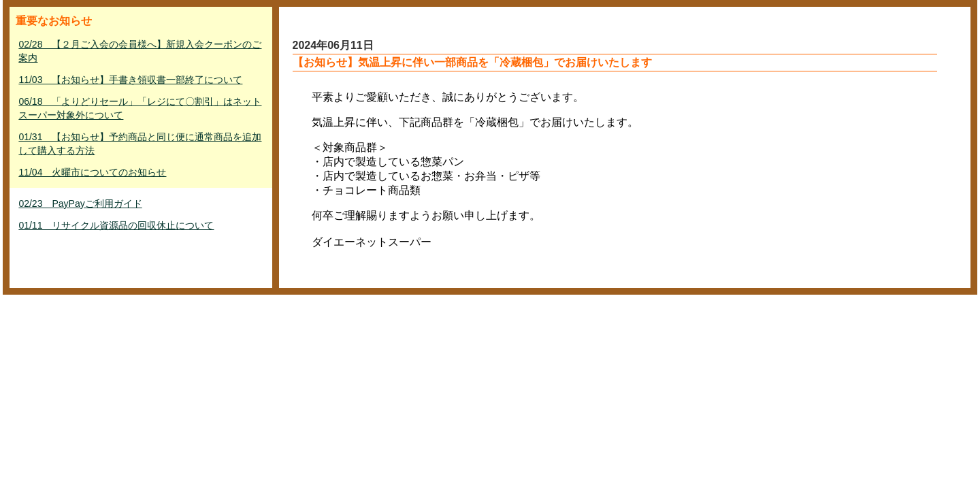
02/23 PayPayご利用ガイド (80, 203)
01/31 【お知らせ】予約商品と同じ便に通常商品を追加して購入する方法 (140, 144)
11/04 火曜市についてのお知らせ (92, 172)
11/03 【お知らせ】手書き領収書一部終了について (130, 80)
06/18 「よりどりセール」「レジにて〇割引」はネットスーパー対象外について (140, 108)
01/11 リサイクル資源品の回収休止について (116, 225)
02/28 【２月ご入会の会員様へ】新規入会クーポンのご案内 (140, 51)
